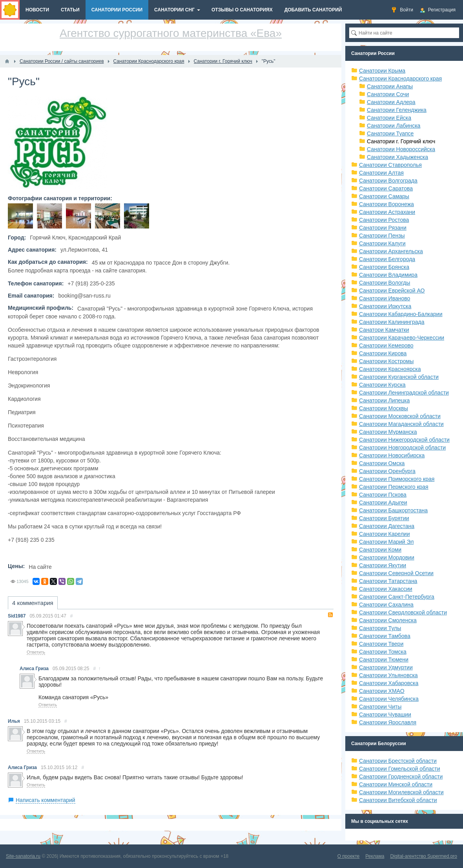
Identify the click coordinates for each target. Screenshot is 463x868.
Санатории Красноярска (390, 369)
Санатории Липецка (384, 400)
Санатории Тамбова (385, 636)
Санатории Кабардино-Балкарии (401, 314)
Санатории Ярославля (388, 722)
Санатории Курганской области (399, 377)
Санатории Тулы (380, 628)
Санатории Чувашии (385, 715)
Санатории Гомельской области (400, 769)
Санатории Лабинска (394, 126)
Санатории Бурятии (384, 518)
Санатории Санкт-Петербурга (397, 597)
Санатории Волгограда (388, 181)
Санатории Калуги (382, 243)
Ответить (36, 652)
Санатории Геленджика (397, 110)
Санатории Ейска (389, 118)
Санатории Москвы (384, 408)
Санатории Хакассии (386, 589)
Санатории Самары (384, 196)
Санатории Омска (382, 463)
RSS (330, 615)
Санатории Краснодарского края (400, 79)
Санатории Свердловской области (403, 612)
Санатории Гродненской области (401, 777)
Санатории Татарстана (388, 581)
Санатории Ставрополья (390, 165)
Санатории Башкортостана (393, 510)
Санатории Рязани (383, 228)
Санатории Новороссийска (401, 149)
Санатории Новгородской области (402, 448)
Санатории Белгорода (387, 259)
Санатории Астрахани (387, 212)
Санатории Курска (382, 385)
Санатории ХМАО (382, 691)
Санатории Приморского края (397, 479)
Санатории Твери (381, 644)
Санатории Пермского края (394, 487)
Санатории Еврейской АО (392, 291)
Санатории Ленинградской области (404, 393)
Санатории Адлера (391, 102)
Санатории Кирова (383, 353)
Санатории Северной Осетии (396, 573)
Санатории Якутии (383, 565)
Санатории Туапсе (390, 133)
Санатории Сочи (388, 94)
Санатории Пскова (383, 495)
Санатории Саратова (386, 188)
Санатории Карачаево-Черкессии (402, 338)
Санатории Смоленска (388, 620)
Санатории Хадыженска (397, 157)
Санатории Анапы (390, 86)
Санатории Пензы (382, 236)
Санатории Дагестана (387, 526)
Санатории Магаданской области (401, 424)
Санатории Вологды (385, 283)
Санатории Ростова (384, 220)
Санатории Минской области (396, 784)
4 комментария (33, 603)
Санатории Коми (380, 550)
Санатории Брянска (384, 267)
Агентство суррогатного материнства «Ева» (171, 33)
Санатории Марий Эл (386, 542)
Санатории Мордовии (387, 557)
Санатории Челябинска (389, 699)
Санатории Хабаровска (389, 683)
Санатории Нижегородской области (404, 440)
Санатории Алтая (381, 173)
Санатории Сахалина (386, 605)
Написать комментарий (46, 800)
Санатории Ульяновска (388, 675)
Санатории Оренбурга (387, 471)
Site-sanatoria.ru (23, 856)
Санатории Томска (383, 652)
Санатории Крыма (382, 71)
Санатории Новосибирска (392, 455)
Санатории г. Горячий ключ (401, 141)
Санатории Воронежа (386, 204)
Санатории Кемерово (386, 345)
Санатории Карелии (384, 534)
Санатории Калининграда (392, 322)
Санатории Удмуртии (386, 667)
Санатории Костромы (386, 361)
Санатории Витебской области (398, 800)
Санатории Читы (380, 707)
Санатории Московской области (400, 416)
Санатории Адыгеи (383, 503)
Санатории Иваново (385, 298)
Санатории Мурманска (388, 432)
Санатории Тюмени (384, 660)
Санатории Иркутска (385, 306)
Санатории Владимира (388, 275)
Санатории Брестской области (398, 761)
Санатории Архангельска (391, 251)
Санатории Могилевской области (401, 792)
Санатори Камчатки (384, 330)
